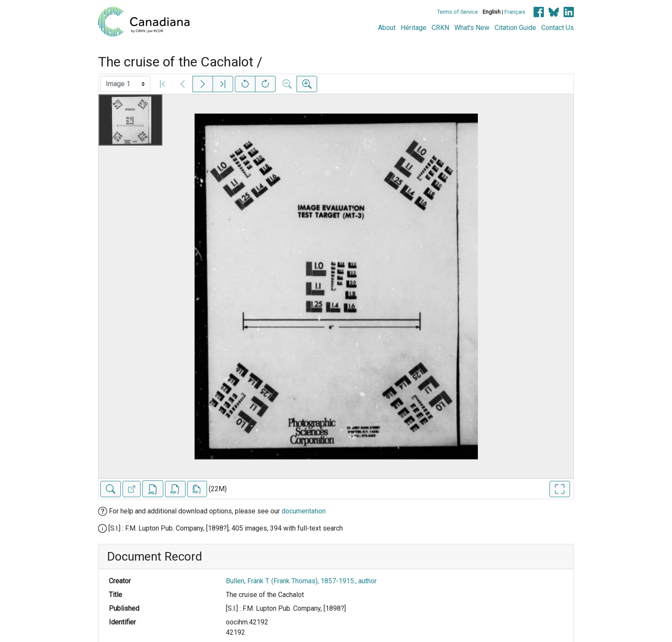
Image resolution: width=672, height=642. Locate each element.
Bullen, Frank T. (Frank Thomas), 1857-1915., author (301, 581)
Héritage (414, 28)
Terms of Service (457, 12)
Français (515, 12)
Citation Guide (515, 28)
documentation (304, 511)
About (387, 28)
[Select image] (125, 84)
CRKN (440, 28)
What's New (472, 28)
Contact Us (558, 28)
